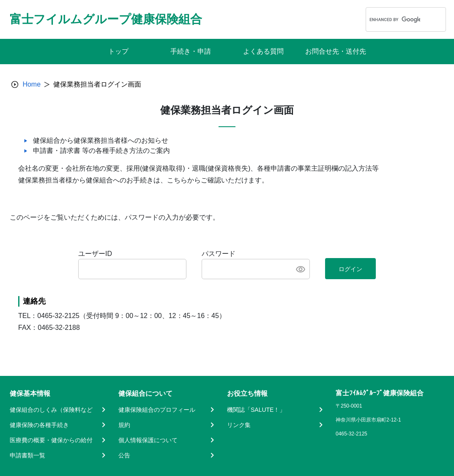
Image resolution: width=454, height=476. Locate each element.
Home (31, 84)
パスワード (219, 254)
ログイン (350, 269)
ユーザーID (95, 254)
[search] (395, 19)
